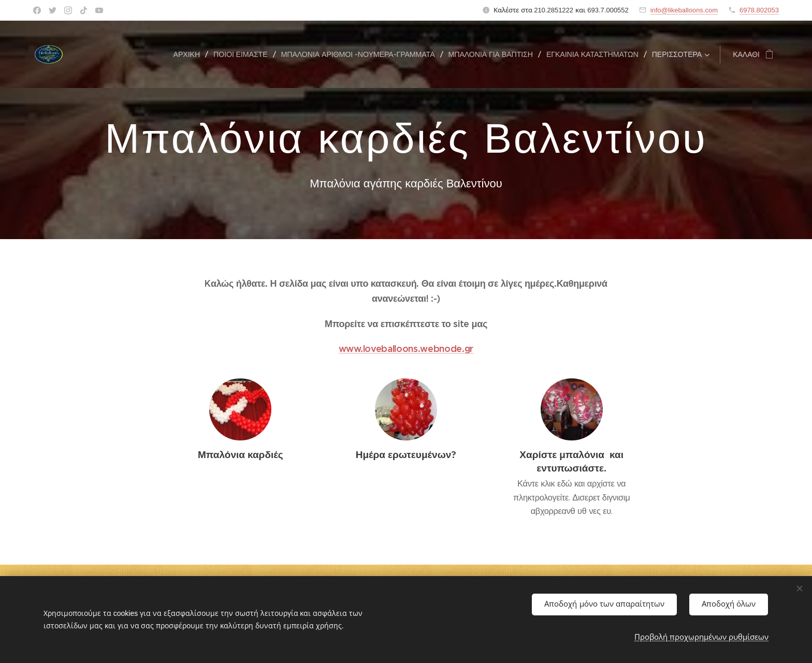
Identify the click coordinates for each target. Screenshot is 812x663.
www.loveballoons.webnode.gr (406, 349)
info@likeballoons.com (684, 10)
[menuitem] (190, 54)
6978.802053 (759, 10)
